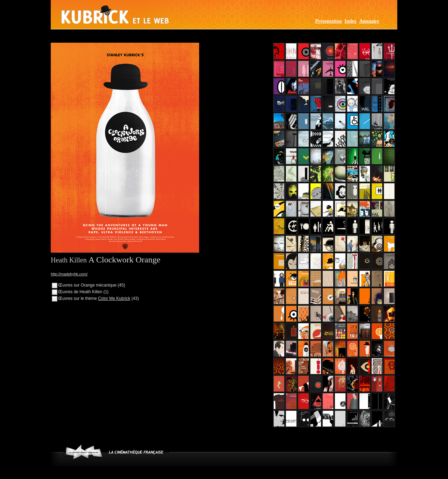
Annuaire (369, 21)
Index (350, 21)
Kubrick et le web (115, 15)
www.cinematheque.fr (84, 452)
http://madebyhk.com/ (69, 274)
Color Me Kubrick (114, 298)
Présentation (328, 21)
